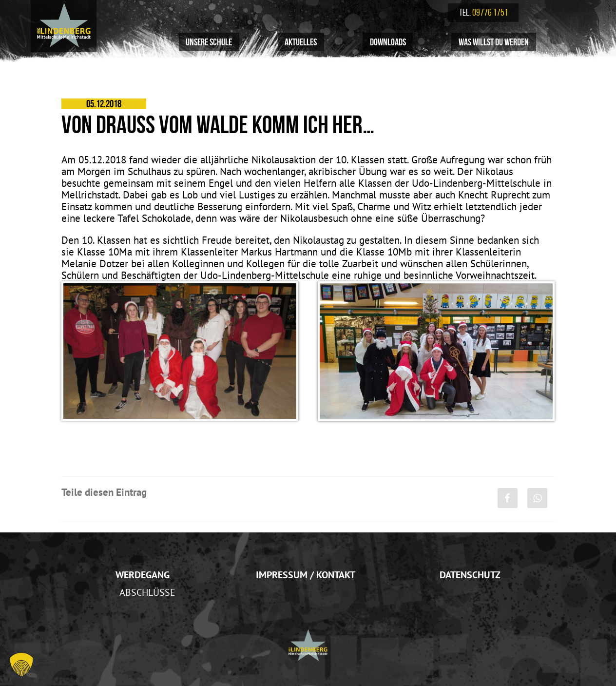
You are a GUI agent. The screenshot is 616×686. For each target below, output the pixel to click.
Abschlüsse (147, 592)
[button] (21, 665)
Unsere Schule (209, 42)
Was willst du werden (494, 42)
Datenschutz (470, 575)
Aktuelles (301, 42)
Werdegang (143, 575)
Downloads (388, 42)
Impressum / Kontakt (306, 575)
